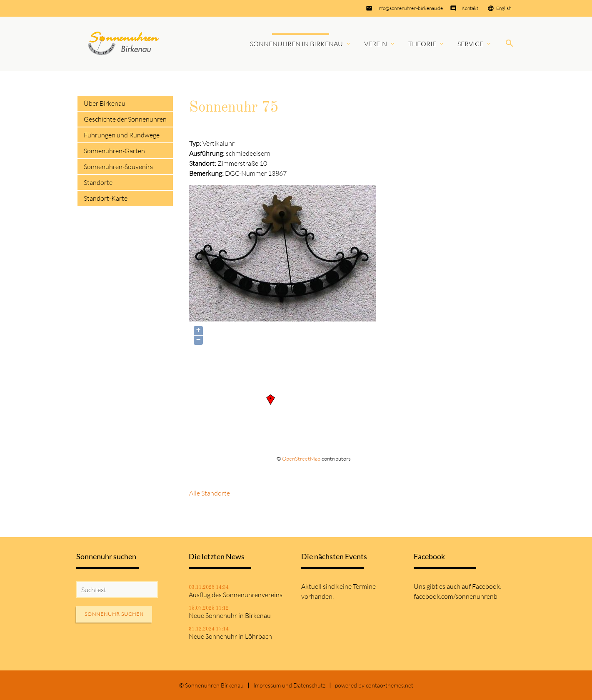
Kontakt (470, 8)
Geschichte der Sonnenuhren (125, 119)
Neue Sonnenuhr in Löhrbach (230, 636)
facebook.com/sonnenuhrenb (456, 596)
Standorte (98, 182)
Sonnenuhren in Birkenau (296, 44)
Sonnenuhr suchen (114, 614)
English (504, 8)
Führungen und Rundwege (122, 135)
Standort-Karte (106, 198)
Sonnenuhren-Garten (114, 151)
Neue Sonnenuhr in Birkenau (230, 615)
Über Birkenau (105, 103)
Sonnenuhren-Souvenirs (118, 167)
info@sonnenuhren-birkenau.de (410, 8)
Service (470, 44)
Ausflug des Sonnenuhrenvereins (236, 595)
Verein (376, 44)
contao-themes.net (390, 685)
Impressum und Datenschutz (289, 685)
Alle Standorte (210, 493)
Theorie (422, 44)
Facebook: (487, 586)
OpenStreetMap (301, 458)
